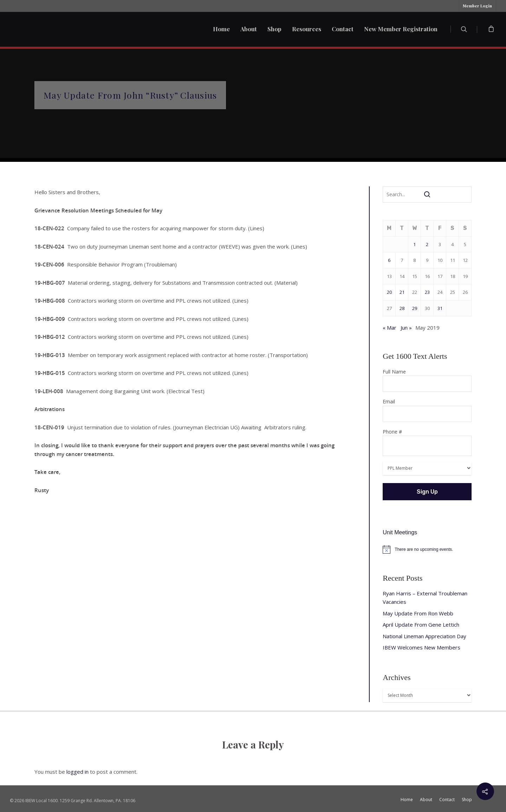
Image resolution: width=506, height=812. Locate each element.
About (249, 29)
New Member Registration (401, 29)
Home (221, 29)
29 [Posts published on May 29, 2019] (415, 308)
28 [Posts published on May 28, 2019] (402, 308)
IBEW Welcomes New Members (421, 647)
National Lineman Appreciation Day (424, 636)
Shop (274, 29)
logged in (77, 772)
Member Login (477, 6)
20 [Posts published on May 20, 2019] (389, 292)
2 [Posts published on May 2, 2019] (427, 244)
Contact (343, 29)
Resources (307, 29)
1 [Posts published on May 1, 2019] (414, 244)
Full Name (427, 380)
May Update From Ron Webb (418, 613)
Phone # (427, 442)
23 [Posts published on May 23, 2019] (427, 292)
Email (427, 410)
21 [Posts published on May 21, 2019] (402, 292)
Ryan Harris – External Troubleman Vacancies (425, 598)
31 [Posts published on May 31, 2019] (440, 308)
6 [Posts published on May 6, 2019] (389, 260)
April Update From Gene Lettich (421, 625)
